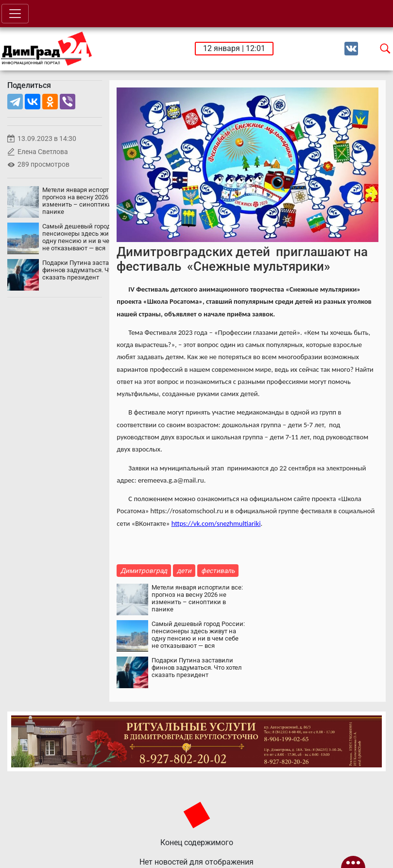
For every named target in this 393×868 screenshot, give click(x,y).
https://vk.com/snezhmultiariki (216, 523)
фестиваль (218, 571)
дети (184, 571)
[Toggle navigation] (15, 14)
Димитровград (144, 571)
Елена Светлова (43, 152)
